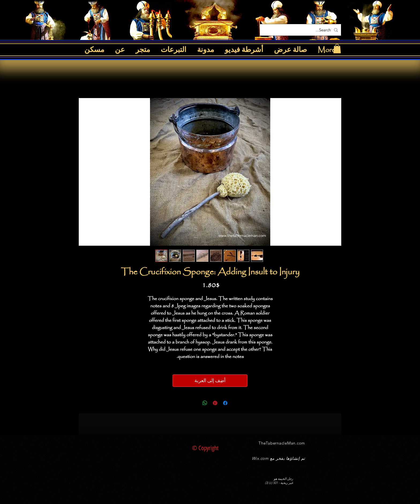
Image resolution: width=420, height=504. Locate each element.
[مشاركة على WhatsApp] (205, 403)
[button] (337, 49)
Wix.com (260, 458)
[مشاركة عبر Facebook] (225, 403)
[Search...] (301, 30)
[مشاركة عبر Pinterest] (215, 403)
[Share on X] (195, 403)
